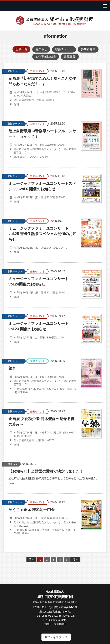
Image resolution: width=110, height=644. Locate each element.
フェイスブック (56, 637)
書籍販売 (70, 57)
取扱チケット (64, 49)
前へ (31, 560)
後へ (75, 560)
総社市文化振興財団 (55, 597)
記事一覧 (21, 49)
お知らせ (41, 49)
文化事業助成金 (46, 57)
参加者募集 (88, 49)
